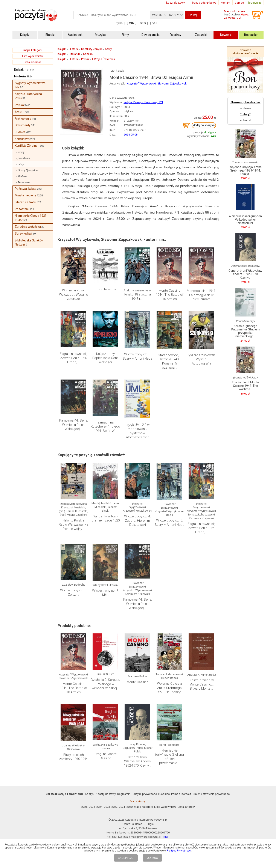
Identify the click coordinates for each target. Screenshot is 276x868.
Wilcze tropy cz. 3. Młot (106, 593)
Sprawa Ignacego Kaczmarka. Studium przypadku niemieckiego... (246, 331)
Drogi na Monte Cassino (106, 756)
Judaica (20, 132)
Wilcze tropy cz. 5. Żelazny (74, 592)
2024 (99, 807)
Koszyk (90, 794)
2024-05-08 (131, 135)
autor (143, 23)
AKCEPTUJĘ (126, 858)
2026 (84, 807)
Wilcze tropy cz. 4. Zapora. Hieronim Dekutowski (138, 521)
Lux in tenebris (105, 289)
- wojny (20, 152)
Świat (19, 112)
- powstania (23, 158)
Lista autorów (186, 807)
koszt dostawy (175, 3)
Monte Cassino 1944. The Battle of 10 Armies (170, 295)
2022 (114, 807)
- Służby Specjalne (27, 170)
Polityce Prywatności (179, 851)
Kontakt (186, 794)
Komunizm (22, 139)
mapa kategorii (33, 50)
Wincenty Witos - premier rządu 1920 (106, 518)
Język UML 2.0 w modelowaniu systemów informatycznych (137, 431)
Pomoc (176, 794)
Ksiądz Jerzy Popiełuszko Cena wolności (105, 358)
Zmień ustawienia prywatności (211, 794)
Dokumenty (23, 125)
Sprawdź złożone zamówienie (246, 52)
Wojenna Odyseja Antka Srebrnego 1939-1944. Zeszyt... (169, 688)
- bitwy (20, 164)
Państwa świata (26, 189)
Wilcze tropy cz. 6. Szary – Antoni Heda (137, 356)
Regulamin (124, 794)
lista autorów (33, 62)
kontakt (226, 3)
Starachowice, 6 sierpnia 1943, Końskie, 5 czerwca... (170, 361)
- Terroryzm (23, 182)
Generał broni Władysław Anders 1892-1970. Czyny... (138, 761)
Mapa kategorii (143, 807)
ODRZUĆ (152, 858)
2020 (130, 807)
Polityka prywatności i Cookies (151, 794)
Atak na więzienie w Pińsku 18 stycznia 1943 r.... (137, 295)
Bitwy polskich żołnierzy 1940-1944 (73, 757)
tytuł (155, 23)
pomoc (239, 3)
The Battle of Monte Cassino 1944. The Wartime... (245, 386)
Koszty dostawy (106, 794)
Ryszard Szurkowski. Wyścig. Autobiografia (201, 359)
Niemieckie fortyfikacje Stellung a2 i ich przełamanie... (169, 757)
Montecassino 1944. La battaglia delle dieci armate (201, 295)
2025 (92, 807)
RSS (166, 837)
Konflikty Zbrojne (26, 146)
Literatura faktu (25, 202)
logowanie (255, 3)
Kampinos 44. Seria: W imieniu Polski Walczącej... (74, 425)
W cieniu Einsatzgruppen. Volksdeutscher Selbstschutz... (246, 220)
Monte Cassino (138, 682)
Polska (19, 105)
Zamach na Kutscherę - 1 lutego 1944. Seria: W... (105, 427)
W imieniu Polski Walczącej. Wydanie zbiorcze (74, 295)
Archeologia (23, 119)
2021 (122, 807)
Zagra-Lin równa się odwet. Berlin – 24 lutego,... (73, 358)
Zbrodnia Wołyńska (28, 227)
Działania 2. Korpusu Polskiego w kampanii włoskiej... (105, 684)
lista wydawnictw (33, 56)
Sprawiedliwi (23, 234)
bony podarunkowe (204, 3)
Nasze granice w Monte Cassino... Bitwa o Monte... (202, 684)
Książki (19, 70)
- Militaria (22, 176)
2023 (107, 807)
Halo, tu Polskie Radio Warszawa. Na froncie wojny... (74, 525)
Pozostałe (22, 209)
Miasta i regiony (25, 195)
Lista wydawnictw (165, 807)
